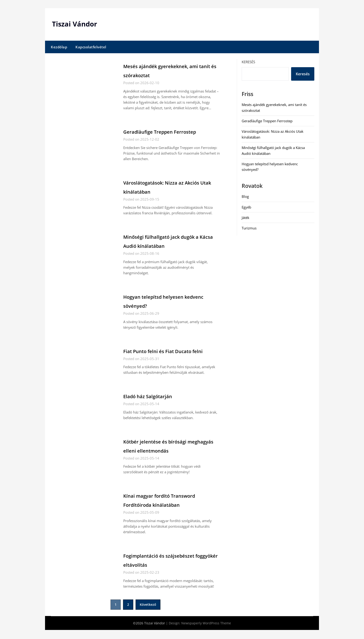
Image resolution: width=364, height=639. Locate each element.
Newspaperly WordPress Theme (206, 632)
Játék (245, 218)
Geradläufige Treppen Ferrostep (170, 131)
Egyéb (246, 207)
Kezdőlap (59, 47)
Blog (245, 196)
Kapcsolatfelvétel (91, 47)
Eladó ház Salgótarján (154, 405)
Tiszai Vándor (75, 24)
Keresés (248, 62)
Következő (148, 614)
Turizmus (249, 228)
